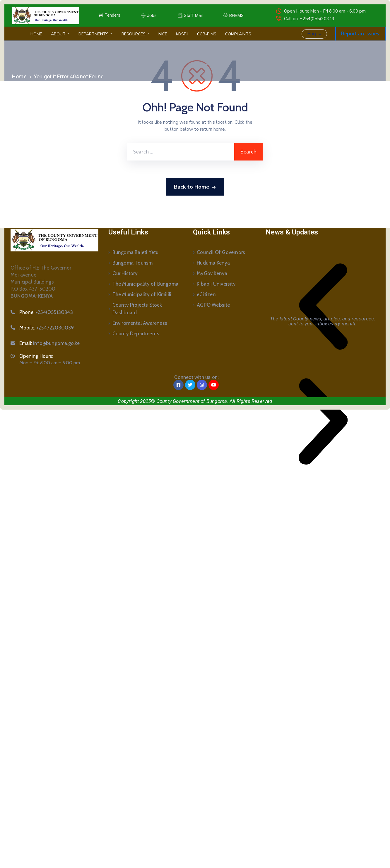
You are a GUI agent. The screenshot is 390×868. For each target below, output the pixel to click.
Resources (136, 34)
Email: (50, 343)
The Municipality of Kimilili (142, 294)
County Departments (136, 334)
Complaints (238, 34)
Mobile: (47, 328)
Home (36, 34)
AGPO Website (213, 305)
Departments (96, 34)
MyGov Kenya (212, 273)
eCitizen (206, 294)
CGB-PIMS (207, 34)
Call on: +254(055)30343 (309, 19)
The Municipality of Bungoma (145, 284)
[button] (323, 307)
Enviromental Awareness (140, 323)
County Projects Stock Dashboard (137, 309)
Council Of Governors (221, 252)
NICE (163, 34)
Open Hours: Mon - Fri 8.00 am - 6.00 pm (325, 11)
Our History (125, 273)
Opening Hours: (36, 356)
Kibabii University (216, 284)
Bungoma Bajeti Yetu (136, 252)
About (60, 34)
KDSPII (182, 34)
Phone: (46, 312)
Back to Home (195, 187)
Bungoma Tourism (133, 263)
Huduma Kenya (213, 263)
